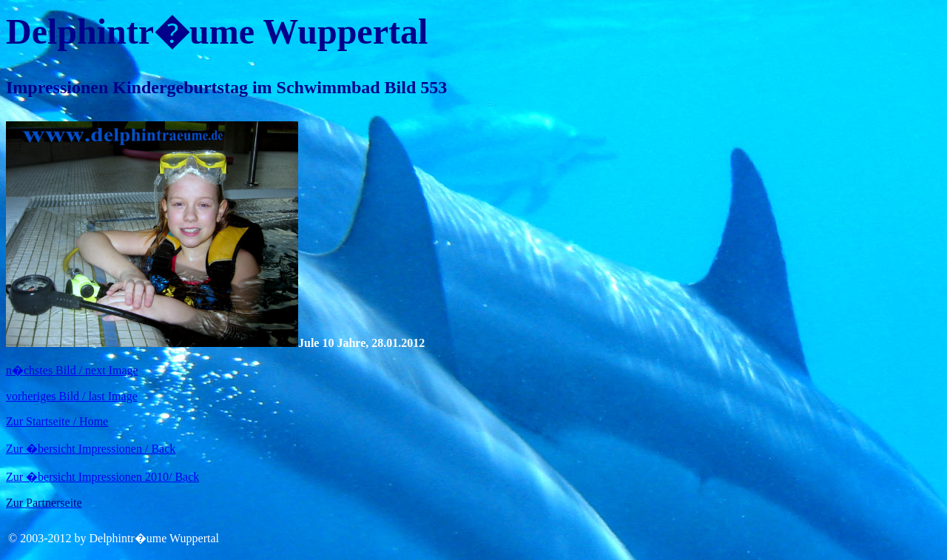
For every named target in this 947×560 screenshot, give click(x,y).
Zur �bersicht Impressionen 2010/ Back (102, 477)
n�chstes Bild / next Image (72, 370)
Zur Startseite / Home (57, 421)
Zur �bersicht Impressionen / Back (91, 449)
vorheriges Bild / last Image (72, 396)
